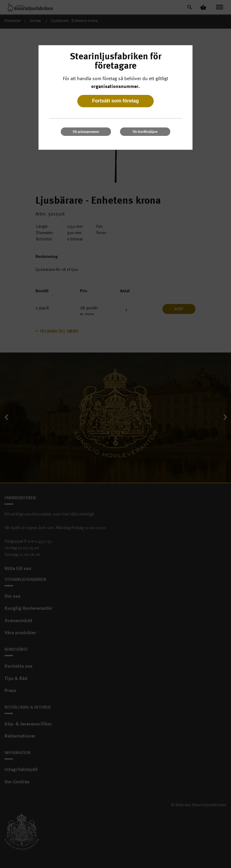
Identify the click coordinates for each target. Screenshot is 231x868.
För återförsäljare (145, 132)
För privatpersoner (86, 132)
